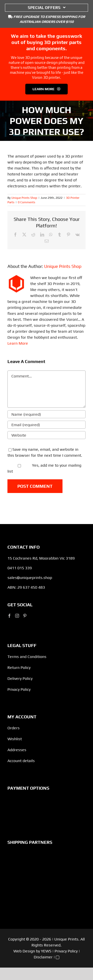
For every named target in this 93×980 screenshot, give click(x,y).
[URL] (46, 435)
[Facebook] (9, 616)
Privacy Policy (19, 689)
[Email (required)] (46, 425)
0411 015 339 (20, 568)
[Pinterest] (25, 616)
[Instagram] (17, 616)
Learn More (18, 343)
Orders (14, 728)
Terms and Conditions (27, 657)
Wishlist (15, 739)
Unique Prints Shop (24, 198)
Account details (21, 761)
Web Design (24, 951)
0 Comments (27, 202)
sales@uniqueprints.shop (30, 578)
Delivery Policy (20, 678)
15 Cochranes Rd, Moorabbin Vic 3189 (41, 558)
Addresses (17, 750)
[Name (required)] (46, 414)
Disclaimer (43, 957)
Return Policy (19, 668)
